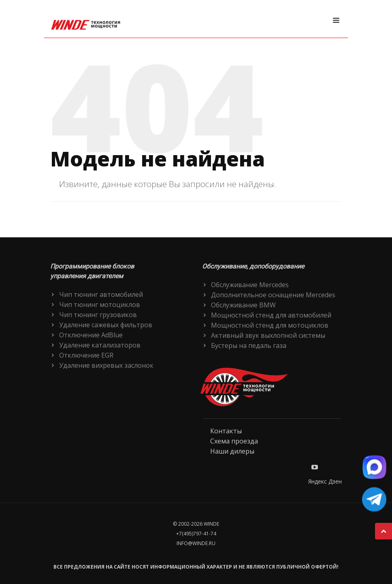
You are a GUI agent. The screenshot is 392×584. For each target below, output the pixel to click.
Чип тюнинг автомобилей (101, 294)
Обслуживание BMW (243, 305)
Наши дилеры (232, 451)
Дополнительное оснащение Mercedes (273, 295)
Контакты (226, 431)
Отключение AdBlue (91, 335)
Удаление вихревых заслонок (106, 365)
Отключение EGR (86, 355)
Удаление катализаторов (100, 345)
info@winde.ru (196, 543)
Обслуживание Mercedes (250, 285)
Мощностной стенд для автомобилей (271, 315)
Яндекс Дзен (325, 481)
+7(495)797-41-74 (196, 534)
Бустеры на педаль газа (249, 345)
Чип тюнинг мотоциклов (100, 305)
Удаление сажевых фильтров (106, 325)
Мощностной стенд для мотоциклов (270, 325)
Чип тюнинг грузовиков (98, 315)
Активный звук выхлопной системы (268, 335)
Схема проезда (234, 441)
